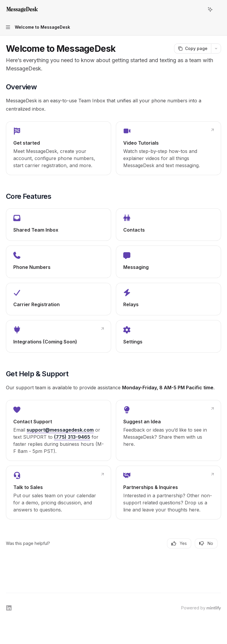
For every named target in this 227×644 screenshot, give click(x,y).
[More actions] (219, 9)
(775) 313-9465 (72, 437)
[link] (59, 148)
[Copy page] (193, 49)
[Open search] (199, 9)
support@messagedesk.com (60, 430)
